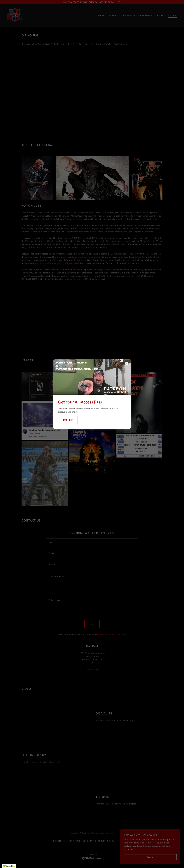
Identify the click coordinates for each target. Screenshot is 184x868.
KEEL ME (68, 420)
